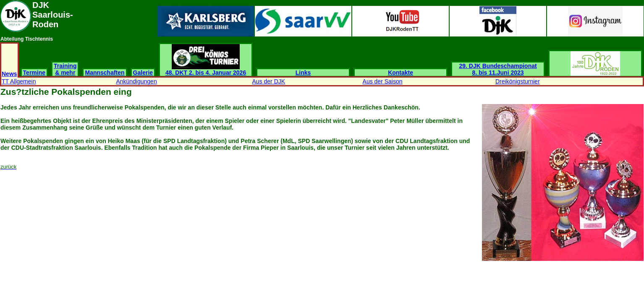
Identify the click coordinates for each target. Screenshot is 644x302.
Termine (34, 73)
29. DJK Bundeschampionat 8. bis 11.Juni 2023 (498, 69)
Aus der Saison (383, 81)
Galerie (143, 73)
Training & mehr (65, 69)
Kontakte (401, 73)
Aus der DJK (269, 81)
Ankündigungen (136, 81)
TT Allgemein (19, 81)
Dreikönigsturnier (518, 81)
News (9, 74)
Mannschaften (105, 73)
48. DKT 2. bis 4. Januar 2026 (206, 70)
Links (303, 73)
